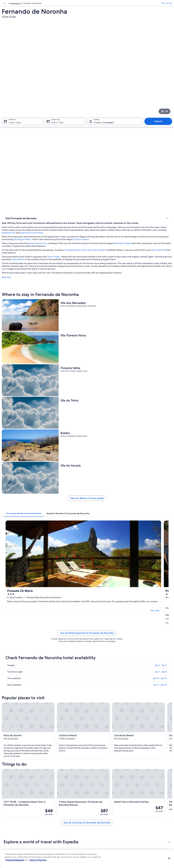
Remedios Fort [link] (95, 725)
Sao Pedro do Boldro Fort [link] (100, 731)
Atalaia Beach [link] (94, 737)
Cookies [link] (93, 813)
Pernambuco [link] (29, 4)
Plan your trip (167, 4)
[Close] (169, 858)
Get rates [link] (81, 337)
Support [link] (136, 808)
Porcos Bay (129, 121)
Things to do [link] (11, 122)
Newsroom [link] (9, 827)
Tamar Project (96, 128)
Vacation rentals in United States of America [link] (65, 817)
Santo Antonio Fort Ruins (157, 101)
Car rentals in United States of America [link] (63, 832)
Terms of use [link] (95, 817)
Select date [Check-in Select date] (13, 79)
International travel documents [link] (145, 832)
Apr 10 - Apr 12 (160, 406)
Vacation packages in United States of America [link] (67, 822)
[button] (87, 649)
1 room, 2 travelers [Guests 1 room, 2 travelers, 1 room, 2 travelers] (104, 79)
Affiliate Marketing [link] (12, 842)
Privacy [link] (93, 808)
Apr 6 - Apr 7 (161, 393)
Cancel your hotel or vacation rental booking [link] (151, 813)
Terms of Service (38, 860)
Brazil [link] (19, 4)
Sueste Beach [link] (11, 737)
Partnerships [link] (10, 822)
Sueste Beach (104, 130)
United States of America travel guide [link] (63, 808)
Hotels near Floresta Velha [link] (21, 669)
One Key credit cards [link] (56, 842)
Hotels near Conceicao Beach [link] (23, 680)
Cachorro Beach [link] (95, 714)
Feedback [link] (9, 847)
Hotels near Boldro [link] (97, 680)
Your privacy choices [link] (98, 837)
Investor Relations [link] (12, 832)
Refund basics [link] (138, 822)
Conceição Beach (115, 121)
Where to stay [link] (12, 118)
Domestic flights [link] (54, 827)
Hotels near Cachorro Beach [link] (101, 675)
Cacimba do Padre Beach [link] (17, 725)
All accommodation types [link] (58, 837)
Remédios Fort (134, 101)
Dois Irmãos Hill (74, 124)
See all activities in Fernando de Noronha (108, 633)
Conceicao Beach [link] (13, 719)
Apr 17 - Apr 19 (160, 413)
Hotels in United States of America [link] (62, 813)
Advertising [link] (10, 837)
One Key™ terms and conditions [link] (103, 822)
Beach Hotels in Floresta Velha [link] (102, 669)
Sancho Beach (142, 121)
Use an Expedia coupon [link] (142, 827)
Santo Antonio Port (81, 114)
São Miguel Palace (111, 108)
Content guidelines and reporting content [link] (107, 842)
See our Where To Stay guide (108, 273)
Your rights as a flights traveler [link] (145, 837)
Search (160, 78)
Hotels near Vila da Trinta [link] (21, 675)
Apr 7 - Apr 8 (161, 400)
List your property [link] (12, 817)
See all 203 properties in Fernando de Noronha (108, 365)
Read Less (49, 154)
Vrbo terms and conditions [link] (101, 827)
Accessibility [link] (95, 832)
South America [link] (8, 4)
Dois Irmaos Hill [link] (95, 719)
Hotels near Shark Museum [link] (22, 686)
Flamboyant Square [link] (14, 731)
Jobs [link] (7, 813)
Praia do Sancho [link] (12, 714)
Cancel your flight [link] (140, 817)
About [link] (7, 808)
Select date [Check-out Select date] (56, 79)
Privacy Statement (15, 860)
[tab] (66, 287)
